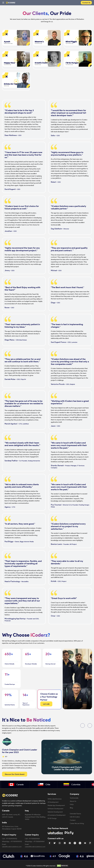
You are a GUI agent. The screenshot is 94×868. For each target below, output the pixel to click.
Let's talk (46, 704)
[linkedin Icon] (65, 843)
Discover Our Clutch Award (15, 774)
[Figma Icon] (90, 843)
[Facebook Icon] (49, 843)
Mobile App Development (56, 805)
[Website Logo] (11, 3)
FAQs (72, 804)
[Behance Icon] (80, 843)
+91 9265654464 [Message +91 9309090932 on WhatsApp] (39, 841)
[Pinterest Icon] (70, 843)
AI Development (53, 802)
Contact (73, 820)
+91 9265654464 (34, 839)
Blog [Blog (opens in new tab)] (71, 808)
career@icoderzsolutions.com (35, 847)
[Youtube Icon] (85, 843)
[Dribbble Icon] (75, 843)
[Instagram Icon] (60, 843)
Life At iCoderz (75, 817)
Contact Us (86, 3)
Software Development (55, 809)
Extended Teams (75, 814)
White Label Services (55, 799)
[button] (83, 726)
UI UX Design (52, 818)
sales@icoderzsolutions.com (12, 847)
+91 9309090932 (16, 841)
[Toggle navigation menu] (3, 3)
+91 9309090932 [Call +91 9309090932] (11, 839)
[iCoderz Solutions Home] (11, 795)
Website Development (55, 812)
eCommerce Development (57, 815)
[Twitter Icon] (55, 843)
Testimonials (74, 798)
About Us (73, 801)
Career (77, 823)
